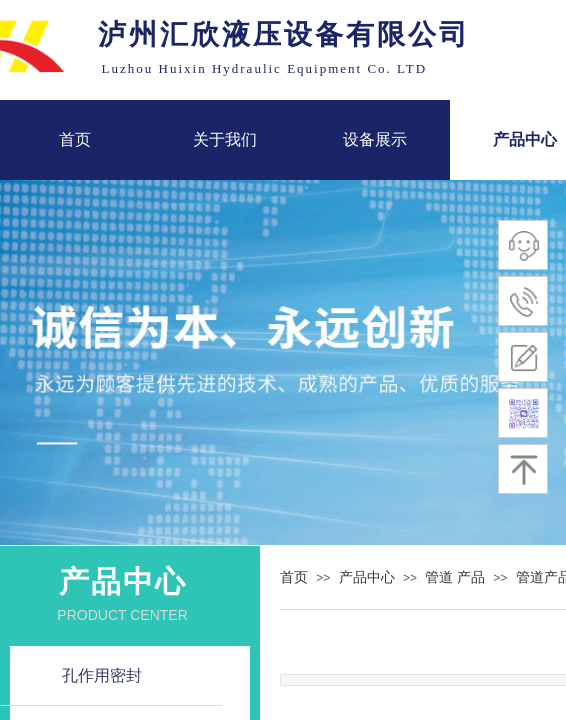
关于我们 (225, 139)
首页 (75, 139)
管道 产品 (455, 577)
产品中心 (367, 577)
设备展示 (375, 139)
